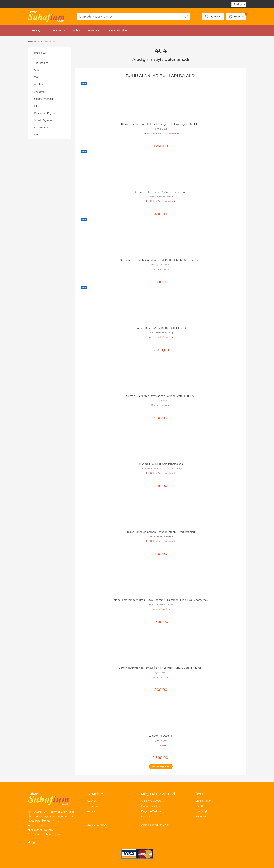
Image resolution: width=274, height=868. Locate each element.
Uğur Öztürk (161, 672)
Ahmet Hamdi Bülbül (161, 197)
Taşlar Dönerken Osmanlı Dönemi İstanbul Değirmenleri (161, 532)
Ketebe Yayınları (161, 609)
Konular (40, 53)
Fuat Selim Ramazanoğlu (161, 333)
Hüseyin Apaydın (161, 265)
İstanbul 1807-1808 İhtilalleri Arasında (161, 464)
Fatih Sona (161, 400)
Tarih (37, 77)
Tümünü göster (161, 766)
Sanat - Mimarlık (45, 99)
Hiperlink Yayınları (161, 269)
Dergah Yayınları (161, 677)
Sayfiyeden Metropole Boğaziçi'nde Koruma (161, 192)
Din (36, 135)
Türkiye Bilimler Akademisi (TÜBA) (161, 133)
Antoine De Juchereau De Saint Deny (161, 468)
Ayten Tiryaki (161, 740)
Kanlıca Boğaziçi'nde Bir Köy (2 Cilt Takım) (161, 328)
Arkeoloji (40, 92)
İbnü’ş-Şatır (161, 129)
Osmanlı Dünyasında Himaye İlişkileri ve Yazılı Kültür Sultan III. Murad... (161, 668)
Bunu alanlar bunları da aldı (161, 76)
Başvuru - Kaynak (45, 113)
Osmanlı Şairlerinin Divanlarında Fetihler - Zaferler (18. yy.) (161, 396)
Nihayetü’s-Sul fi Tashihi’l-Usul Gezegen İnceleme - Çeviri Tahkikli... (161, 124)
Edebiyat (40, 84)
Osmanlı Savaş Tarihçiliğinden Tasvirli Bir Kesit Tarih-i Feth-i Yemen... (161, 260)
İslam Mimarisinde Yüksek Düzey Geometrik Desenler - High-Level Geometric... (161, 600)
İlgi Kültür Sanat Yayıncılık (161, 201)
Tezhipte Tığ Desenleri (161, 736)
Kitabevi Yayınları (161, 405)
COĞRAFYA (41, 127)
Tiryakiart (161, 745)
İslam (38, 106)
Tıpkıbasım (41, 63)
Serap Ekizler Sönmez (161, 604)
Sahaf (38, 70)
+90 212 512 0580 (38, 825)
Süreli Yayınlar (43, 120)
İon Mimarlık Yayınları (161, 337)
